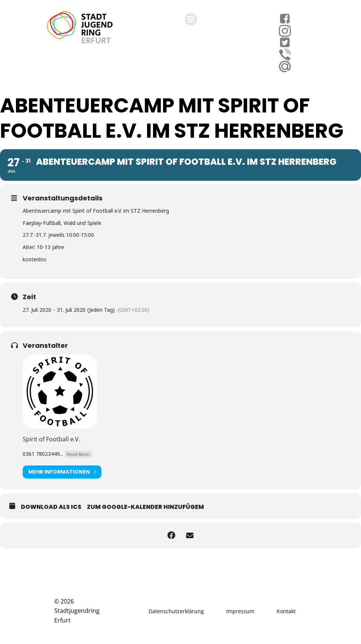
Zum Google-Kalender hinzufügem (145, 507)
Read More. (79, 454)
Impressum (240, 611)
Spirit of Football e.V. (51, 439)
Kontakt (286, 611)
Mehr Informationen (62, 472)
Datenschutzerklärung (176, 611)
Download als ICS (51, 507)
